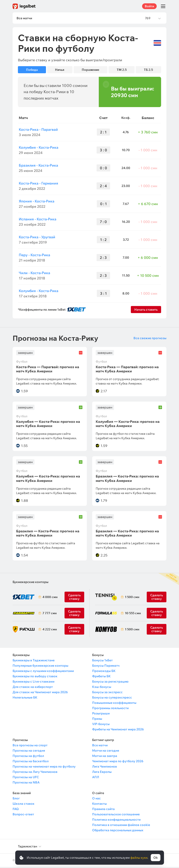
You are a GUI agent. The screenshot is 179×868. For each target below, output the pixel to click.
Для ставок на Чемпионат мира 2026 (40, 693)
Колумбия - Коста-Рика (39, 148)
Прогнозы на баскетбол (31, 762)
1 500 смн (132, 598)
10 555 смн (133, 614)
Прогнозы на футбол (28, 757)
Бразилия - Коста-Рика (38, 166)
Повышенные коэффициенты (114, 704)
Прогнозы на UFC (26, 778)
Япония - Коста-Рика (37, 202)
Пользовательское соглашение (116, 815)
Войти (149, 6)
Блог (16, 799)
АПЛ (96, 778)
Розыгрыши (101, 714)
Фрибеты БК (101, 677)
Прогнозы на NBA (26, 783)
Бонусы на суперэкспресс (112, 699)
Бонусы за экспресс (107, 693)
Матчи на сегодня (106, 752)
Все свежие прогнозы (150, 339)
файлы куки (139, 858)
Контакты (99, 805)
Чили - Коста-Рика (34, 274)
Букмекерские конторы (30, 583)
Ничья (60, 71)
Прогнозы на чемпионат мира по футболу (44, 768)
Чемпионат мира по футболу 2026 (118, 762)
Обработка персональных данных (118, 831)
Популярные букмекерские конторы (40, 667)
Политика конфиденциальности (116, 821)
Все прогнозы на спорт (30, 746)
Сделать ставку (74, 630)
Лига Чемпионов (105, 768)
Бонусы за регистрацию (110, 683)
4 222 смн (50, 630)
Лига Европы (102, 773)
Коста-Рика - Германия (38, 184)
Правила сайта (103, 810)
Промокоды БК (104, 672)
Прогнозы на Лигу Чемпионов (35, 773)
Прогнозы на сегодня (29, 752)
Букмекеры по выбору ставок (35, 677)
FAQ (16, 810)
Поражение (90, 71)
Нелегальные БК (25, 699)
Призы (97, 720)
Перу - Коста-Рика (34, 256)
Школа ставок (24, 805)
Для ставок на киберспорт (33, 688)
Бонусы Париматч (106, 667)
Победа (32, 71)
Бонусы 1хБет (102, 661)
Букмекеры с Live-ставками (33, 683)
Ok (156, 858)
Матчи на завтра (105, 757)
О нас (96, 799)
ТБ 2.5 (148, 71)
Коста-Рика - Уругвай (37, 238)
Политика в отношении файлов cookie (121, 826)
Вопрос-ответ (23, 815)
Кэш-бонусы (102, 688)
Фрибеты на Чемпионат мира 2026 (118, 730)
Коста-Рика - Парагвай (38, 130)
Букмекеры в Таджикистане (34, 661)
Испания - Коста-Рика (38, 220)
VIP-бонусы (101, 725)
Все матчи (100, 746)
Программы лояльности (110, 709)
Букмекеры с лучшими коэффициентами (43, 672)
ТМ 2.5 (122, 71)
